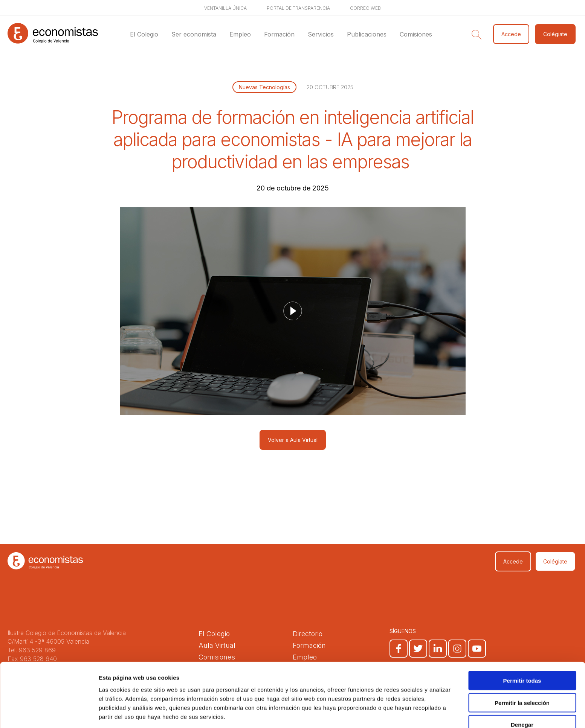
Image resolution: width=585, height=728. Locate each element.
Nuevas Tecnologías (264, 87)
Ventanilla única (225, 8)
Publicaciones (367, 34)
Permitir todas (522, 653)
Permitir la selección (522, 675)
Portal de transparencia (298, 8)
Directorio (308, 634)
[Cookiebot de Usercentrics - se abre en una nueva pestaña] (49, 713)
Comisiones (416, 34)
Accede (511, 34)
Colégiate (555, 34)
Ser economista (194, 34)
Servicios (321, 34)
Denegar (522, 697)
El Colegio (144, 34)
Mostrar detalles (408, 713)
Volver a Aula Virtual (293, 440)
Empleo (240, 34)
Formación (279, 34)
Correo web (365, 8)
